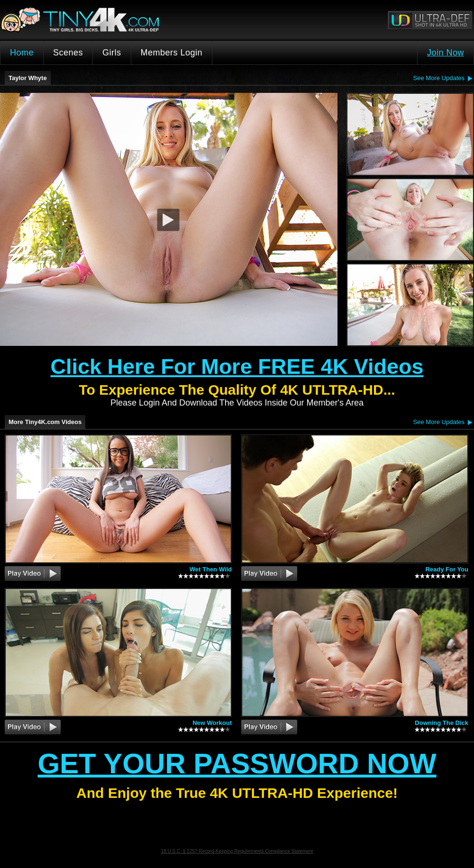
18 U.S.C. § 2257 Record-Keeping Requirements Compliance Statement (237, 851)
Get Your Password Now (237, 764)
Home (22, 53)
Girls (112, 53)
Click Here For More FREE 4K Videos (237, 366)
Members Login (172, 53)
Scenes (68, 53)
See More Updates (439, 78)
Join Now (446, 53)
